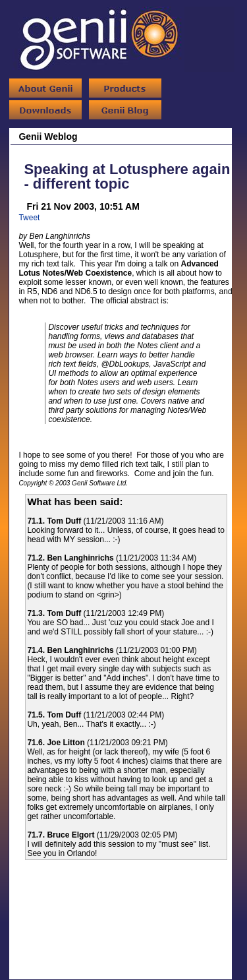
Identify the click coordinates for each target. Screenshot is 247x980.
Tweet (29, 218)
